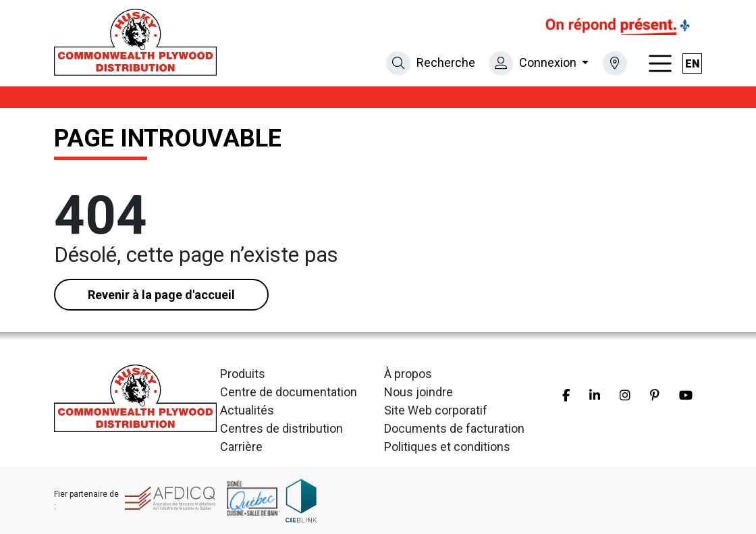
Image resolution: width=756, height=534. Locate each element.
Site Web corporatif (436, 410)
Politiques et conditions (447, 447)
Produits (243, 374)
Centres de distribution (281, 428)
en (693, 64)
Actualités (247, 410)
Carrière (241, 447)
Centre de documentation (289, 392)
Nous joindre (418, 392)
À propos (408, 374)
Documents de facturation (454, 428)
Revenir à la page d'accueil (161, 295)
